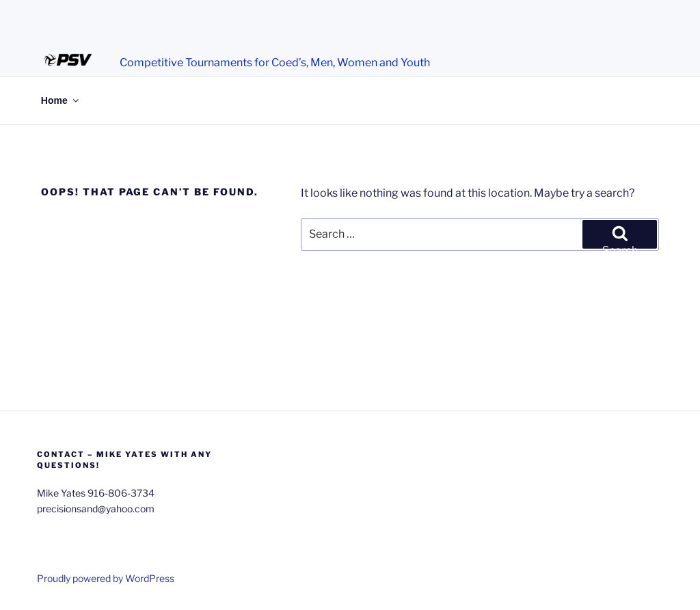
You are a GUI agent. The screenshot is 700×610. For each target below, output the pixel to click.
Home (61, 100)
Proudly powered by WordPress (106, 578)
